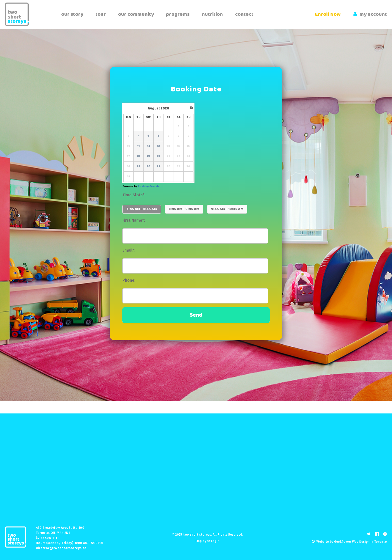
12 (149, 146)
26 (148, 166)
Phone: (129, 280)
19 (148, 156)
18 (138, 156)
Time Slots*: (134, 195)
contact (244, 14)
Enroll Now (328, 14)
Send (196, 315)
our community (136, 14)
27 (158, 166)
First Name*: (134, 220)
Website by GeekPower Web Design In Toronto (352, 542)
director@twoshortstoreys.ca (61, 548)
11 (138, 146)
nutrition (212, 14)
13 (158, 146)
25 (138, 166)
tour (101, 14)
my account (370, 14)
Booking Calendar (149, 186)
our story (72, 14)
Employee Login (207, 541)
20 (158, 156)
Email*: (129, 250)
